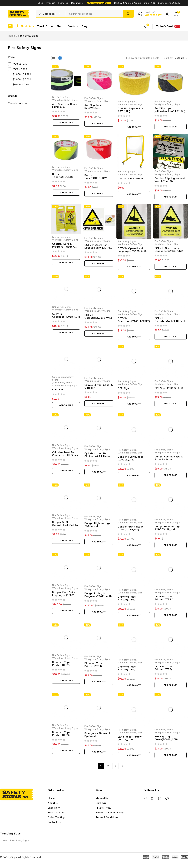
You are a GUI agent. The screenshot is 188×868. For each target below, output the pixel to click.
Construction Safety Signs (63, 378)
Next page (130, 766)
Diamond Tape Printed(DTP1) (127, 598)
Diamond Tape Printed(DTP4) (93, 665)
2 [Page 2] (108, 766)
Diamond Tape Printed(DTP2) (61, 664)
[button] (66, 123)
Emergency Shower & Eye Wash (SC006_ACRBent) (97, 736)
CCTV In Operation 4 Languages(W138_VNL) (169, 250)
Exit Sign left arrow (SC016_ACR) (130, 738)
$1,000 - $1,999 (22, 74)
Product (51, 3)
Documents (77, 3)
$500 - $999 (20, 69)
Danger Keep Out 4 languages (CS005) (64, 594)
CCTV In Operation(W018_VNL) (98, 316)
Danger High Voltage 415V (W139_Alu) (131, 528)
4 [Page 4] (123, 766)
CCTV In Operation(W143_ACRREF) (134, 320)
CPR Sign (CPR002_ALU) (169, 388)
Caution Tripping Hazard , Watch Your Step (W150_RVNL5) (170, 181)
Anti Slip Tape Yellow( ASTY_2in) (131, 110)
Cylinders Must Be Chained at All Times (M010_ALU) (65, 455)
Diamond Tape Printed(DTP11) (164, 598)
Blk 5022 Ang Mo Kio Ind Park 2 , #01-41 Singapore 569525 (147, 3)
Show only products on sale (143, 58)
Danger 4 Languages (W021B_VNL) (131, 458)
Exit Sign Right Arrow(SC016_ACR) (166, 738)
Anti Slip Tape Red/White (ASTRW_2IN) (93, 108)
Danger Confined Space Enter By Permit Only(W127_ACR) (169, 459)
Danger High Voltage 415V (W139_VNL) (167, 528)
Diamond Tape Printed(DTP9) (61, 734)
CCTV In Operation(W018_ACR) (66, 315)
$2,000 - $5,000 (22, 79)
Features (63, 3)
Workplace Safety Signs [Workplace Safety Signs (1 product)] (16, 840)
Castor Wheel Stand (130, 179)
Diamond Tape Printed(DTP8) (164, 668)
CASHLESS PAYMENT (99, 3)
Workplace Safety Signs (65, 100)
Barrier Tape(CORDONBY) (63, 175)
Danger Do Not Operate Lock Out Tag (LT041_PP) (66, 525)
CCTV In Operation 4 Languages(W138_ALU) (99, 246)
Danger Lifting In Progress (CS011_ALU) (98, 595)
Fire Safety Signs (61, 97)
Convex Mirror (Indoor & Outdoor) (99, 386)
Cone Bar (58, 390)
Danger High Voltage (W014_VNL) (97, 525)
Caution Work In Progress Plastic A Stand (64, 247)
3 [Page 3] (115, 766)
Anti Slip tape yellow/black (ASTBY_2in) (170, 110)
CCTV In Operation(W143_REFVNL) (171, 320)
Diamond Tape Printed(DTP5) (127, 668)
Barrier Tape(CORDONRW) (96, 177)
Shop (40, 3)
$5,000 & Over (21, 84)
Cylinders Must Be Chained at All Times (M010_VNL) (97, 456)
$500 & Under (21, 64)
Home (12, 36)
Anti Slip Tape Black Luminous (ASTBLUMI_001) (65, 107)
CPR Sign (123, 388)
